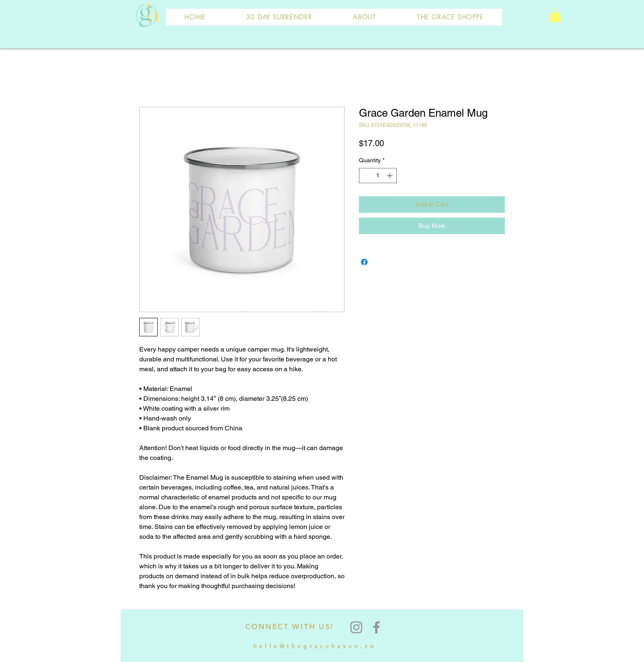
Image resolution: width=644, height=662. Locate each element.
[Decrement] (365, 176)
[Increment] (390, 176)
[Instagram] (356, 627)
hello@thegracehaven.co (315, 646)
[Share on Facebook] (364, 262)
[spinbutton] (378, 176)
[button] (555, 15)
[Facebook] (376, 627)
